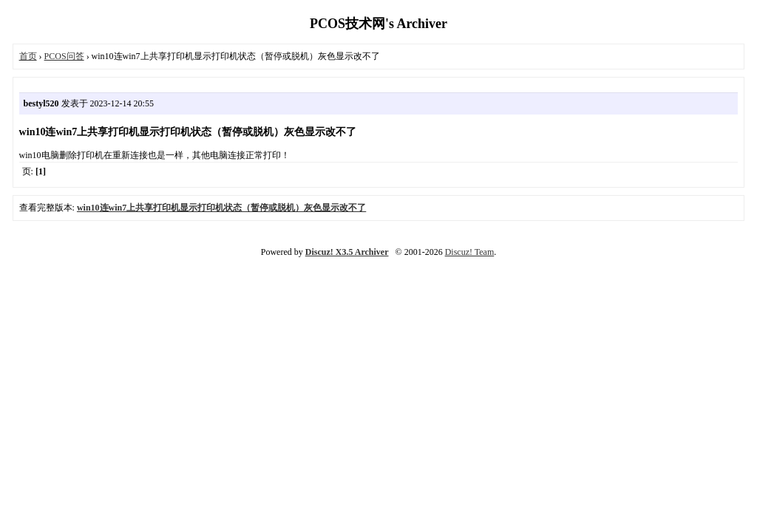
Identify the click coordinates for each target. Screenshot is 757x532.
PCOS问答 (64, 56)
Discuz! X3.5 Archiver (347, 252)
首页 (28, 56)
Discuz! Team (470, 252)
